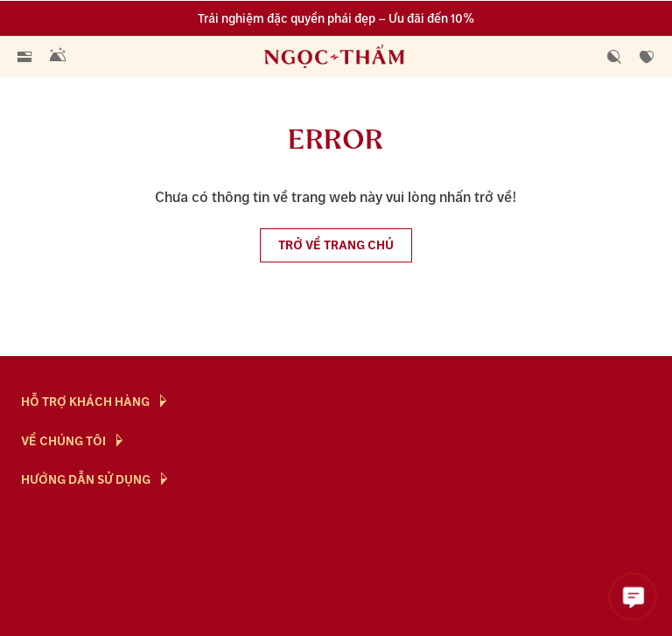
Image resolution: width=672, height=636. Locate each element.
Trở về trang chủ (336, 245)
